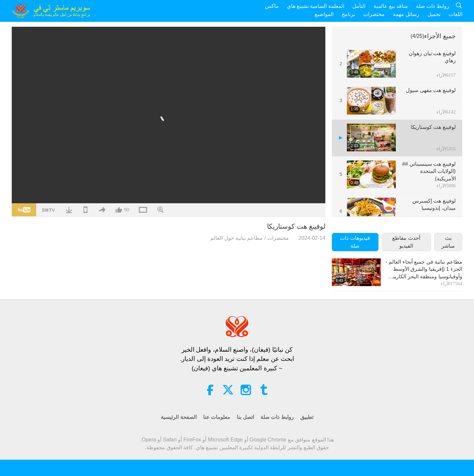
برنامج (348, 14)
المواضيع (324, 14)
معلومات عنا (217, 417)
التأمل (359, 6)
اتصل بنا (245, 417)
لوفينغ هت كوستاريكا (433, 127)
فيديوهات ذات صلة (355, 242)
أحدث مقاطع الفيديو (406, 242)
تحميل (434, 14)
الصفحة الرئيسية (178, 417)
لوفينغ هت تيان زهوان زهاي (432, 57)
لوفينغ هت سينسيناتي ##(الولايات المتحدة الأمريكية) (429, 171)
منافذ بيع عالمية (391, 6)
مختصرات (374, 14)
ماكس (272, 6)
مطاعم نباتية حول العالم (237, 238)
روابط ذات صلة (433, 6)
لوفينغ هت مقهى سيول (431, 90)
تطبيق (307, 417)
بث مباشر (448, 242)
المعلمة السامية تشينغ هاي (316, 6)
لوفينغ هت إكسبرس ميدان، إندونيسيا (434, 204)
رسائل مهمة (406, 14)
